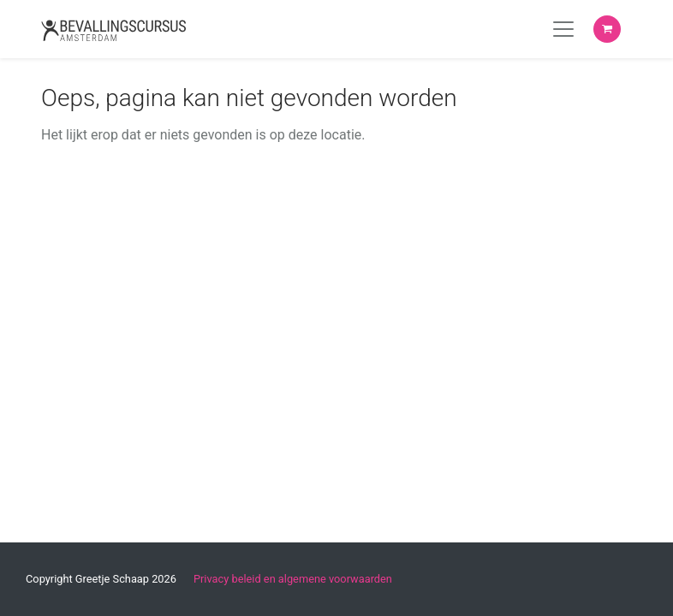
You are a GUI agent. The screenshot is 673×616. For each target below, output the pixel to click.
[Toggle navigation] (563, 29)
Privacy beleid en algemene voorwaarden (293, 579)
